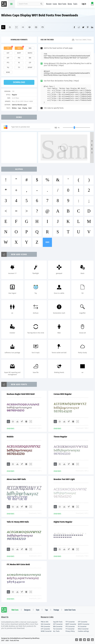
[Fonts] (43, 27)
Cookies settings (83, 631)
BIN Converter (58, 627)
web (19, 48)
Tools (75, 4)
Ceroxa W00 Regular (63, 394)
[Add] (3, 27)
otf (8, 58)
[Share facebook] (74, 27)
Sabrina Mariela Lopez (19, 105)
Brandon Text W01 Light (64, 479)
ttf (8, 48)
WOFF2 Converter (84, 624)
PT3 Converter (70, 627)
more (47, 242)
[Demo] (16, 27)
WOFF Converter (71, 624)
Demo (70, 4)
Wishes (14, 108)
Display (25, 108)
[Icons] (36, 27)
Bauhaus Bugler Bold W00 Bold (21, 394)
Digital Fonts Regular (63, 522)
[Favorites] (10, 27)
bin (30, 58)
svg (30, 48)
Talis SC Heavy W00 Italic (18, 522)
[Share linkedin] (92, 27)
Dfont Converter (83, 629)
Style (38, 610)
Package (56, 610)
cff (30, 63)
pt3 (8, 63)
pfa (19, 58)
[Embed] (26, 421)
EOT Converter (58, 624)
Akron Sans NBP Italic (16, 479)
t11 (19, 67)
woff (19, 53)
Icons (55, 4)
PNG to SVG (45, 622)
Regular (14, 95)
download (19, 82)
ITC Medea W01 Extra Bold (18, 564)
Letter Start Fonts (70, 610)
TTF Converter (70, 622)
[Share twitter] (83, 27)
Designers (27, 610)
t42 (8, 67)
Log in (84, 4)
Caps (19, 108)
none (8, 72)
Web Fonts (15, 610)
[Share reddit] (79, 27)
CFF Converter (45, 629)
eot (8, 53)
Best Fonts (62, 4)
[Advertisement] (20, 147)
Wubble (10, 437)
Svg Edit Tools (58, 622)
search (41, 4)
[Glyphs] (23, 27)
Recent (49, 4)
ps (19, 63)
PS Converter (82, 627)
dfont (30, 67)
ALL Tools (56, 631)
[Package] (30, 27)
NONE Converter (46, 631)
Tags (46, 610)
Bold (30, 108)
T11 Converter (70, 629)
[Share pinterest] (88, 27)
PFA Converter (45, 627)
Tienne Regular (60, 437)
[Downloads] (17, 421)
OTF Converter (83, 622)
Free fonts (4, 4)
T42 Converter (58, 629)
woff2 (30, 53)
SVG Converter (46, 624)
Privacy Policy (70, 631)
